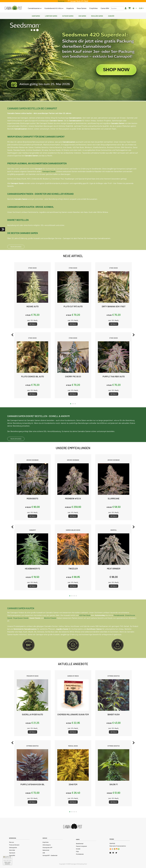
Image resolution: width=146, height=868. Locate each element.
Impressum (12, 853)
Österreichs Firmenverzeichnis (118, 846)
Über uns (12, 842)
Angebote (70, 8)
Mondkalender (80, 854)
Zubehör (111, 16)
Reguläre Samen (97, 16)
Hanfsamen (36, 16)
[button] (71, 404)
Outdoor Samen (68, 16)
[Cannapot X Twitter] (116, 853)
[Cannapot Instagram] (110, 853)
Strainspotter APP (47, 847)
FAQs (77, 851)
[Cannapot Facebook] (113, 853)
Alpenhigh (112, 843)
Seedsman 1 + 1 (63, 1)
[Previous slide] (14, 335)
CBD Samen (82, 16)
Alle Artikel (12, 850)
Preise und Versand (14, 845)
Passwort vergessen (81, 846)
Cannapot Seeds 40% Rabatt (79, 1)
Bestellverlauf (80, 844)
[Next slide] (132, 335)
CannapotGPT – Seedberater (50, 855)
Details (32, 324)
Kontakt (78, 849)
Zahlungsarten (13, 847)
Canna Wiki (105, 8)
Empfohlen (94, 8)
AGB (44, 853)
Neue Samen (82, 8)
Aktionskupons (47, 845)
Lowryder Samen (51, 16)
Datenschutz (46, 850)
